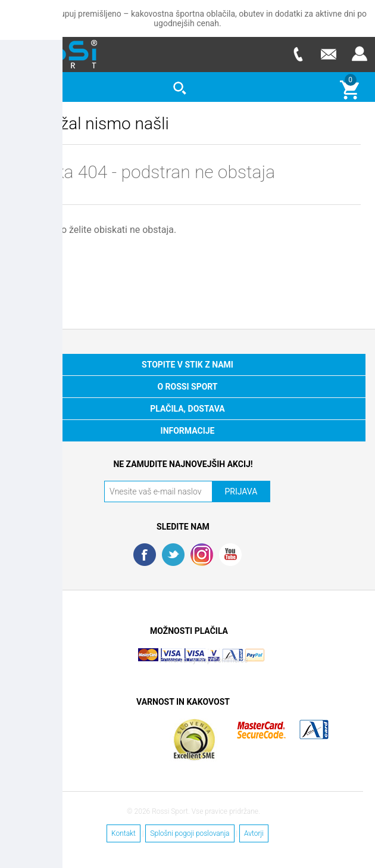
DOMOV (40, 262)
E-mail (329, 54)
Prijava (360, 54)
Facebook (145, 555)
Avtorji (254, 833)
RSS (202, 555)
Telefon (298, 54)
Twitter (173, 555)
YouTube (230, 555)
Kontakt (124, 833)
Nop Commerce (223, 660)
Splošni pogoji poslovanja (190, 833)
